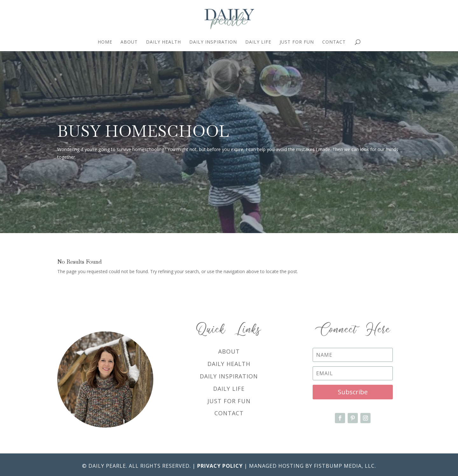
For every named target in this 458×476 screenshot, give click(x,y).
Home (105, 42)
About (129, 42)
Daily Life (258, 42)
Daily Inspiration (213, 42)
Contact (334, 42)
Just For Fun (297, 42)
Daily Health (163, 42)
